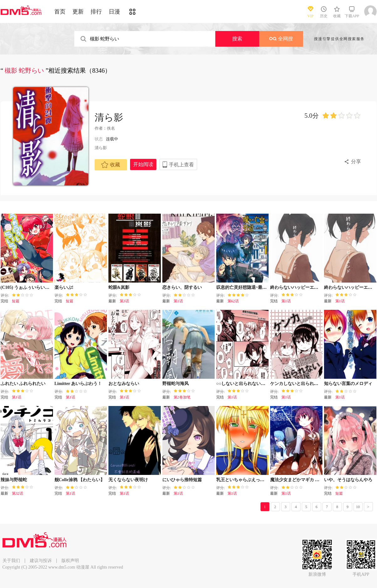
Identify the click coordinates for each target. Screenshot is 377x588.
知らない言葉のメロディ (348, 384)
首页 (60, 12)
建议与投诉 (41, 561)
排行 (96, 12)
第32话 (18, 493)
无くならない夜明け (128, 480)
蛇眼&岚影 (119, 287)
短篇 (16, 301)
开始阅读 (143, 164)
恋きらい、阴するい (182, 287)
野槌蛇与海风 (175, 384)
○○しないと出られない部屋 (243, 384)
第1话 (178, 301)
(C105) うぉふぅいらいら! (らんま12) (37, 287)
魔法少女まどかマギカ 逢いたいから (306, 480)
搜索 (237, 39)
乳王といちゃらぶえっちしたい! (248, 480)
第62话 (233, 301)
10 (358, 507)
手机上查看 (181, 165)
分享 (356, 161)
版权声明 (70, 561)
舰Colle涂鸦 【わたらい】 (80, 480)
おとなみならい (124, 384)
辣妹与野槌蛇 (14, 480)
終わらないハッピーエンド (296, 287)
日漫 (114, 12)
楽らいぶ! (64, 287)
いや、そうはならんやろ (348, 480)
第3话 (124, 301)
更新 (78, 12)
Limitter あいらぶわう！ (78, 384)
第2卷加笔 (182, 397)
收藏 (111, 165)
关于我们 (11, 561)
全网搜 (281, 39)
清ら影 (109, 117)
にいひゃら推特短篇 (182, 480)
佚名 (111, 128)
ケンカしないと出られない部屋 (301, 384)
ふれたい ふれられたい (23, 384)
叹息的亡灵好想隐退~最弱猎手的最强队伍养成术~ (265, 287)
